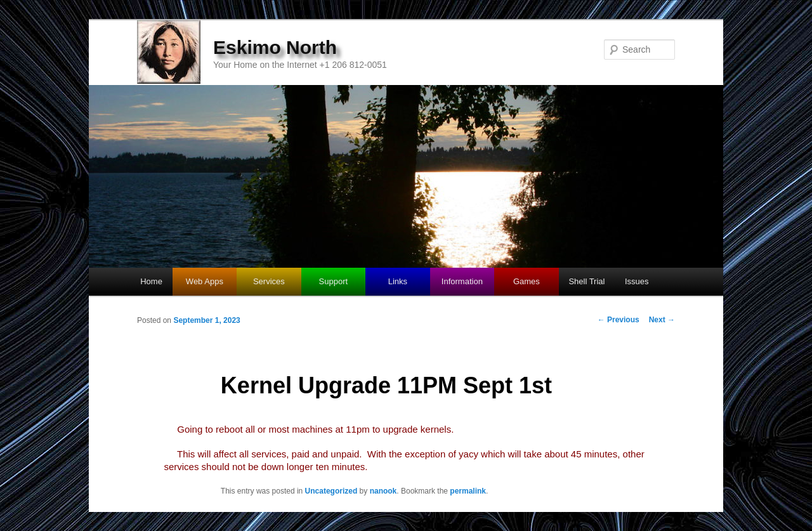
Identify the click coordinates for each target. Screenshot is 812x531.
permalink (468, 491)
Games (527, 281)
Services (269, 281)
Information (462, 281)
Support (334, 281)
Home (151, 281)
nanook (383, 491)
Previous (619, 320)
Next (662, 320)
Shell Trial (586, 281)
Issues (637, 281)
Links (398, 281)
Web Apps (205, 281)
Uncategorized (331, 491)
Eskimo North (275, 47)
